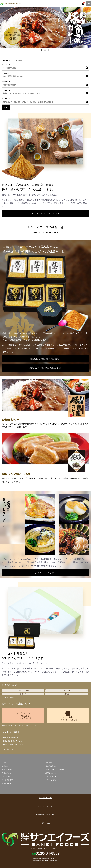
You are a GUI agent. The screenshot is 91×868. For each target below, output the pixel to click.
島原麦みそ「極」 (52, 773)
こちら (34, 726)
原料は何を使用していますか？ (13, 741)
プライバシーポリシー (45, 806)
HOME (4, 763)
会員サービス (7, 784)
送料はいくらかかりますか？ (12, 737)
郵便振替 (23, 694)
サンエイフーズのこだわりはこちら (45, 213)
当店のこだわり (7, 770)
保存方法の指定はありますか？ (13, 744)
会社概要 (5, 766)
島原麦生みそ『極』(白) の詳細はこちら (45, 359)
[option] (45, 27)
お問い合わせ (45, 823)
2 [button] (45, 51)
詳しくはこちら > (8, 697)
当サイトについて (45, 798)
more (6, 107)
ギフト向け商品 (51, 780)
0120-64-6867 (48, 853)
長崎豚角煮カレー (52, 766)
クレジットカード (23, 690)
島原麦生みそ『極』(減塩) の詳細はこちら (45, 368)
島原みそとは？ (7, 773)
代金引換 (67, 690)
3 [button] (49, 51)
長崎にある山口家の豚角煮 (55, 770)
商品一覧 (49, 763)
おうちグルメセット (53, 777)
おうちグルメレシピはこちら (45, 573)
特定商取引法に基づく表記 (45, 815)
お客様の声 (6, 777)
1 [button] (42, 51)
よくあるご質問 (7, 780)
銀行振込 (67, 694)
